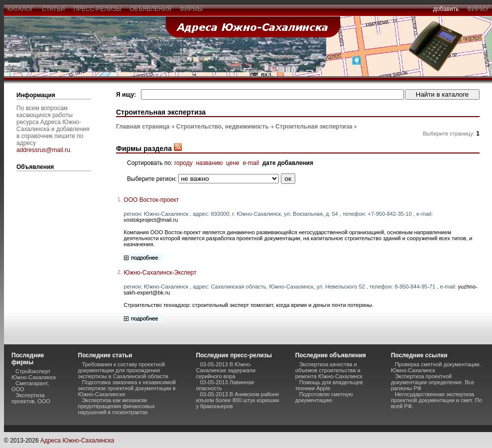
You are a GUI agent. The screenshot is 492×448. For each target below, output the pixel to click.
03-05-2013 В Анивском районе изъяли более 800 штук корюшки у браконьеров (237, 400)
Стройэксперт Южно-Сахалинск (34, 374)
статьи (54, 9)
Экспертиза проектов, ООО (31, 398)
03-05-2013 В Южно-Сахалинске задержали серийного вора (226, 370)
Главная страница (143, 127)
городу (184, 163)
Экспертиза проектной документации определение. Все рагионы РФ (432, 382)
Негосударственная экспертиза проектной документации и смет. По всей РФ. (436, 400)
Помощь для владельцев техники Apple (329, 385)
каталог (20, 9)
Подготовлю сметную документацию (324, 397)
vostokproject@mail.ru (151, 220)
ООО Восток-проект (151, 200)
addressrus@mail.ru (43, 150)
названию (209, 163)
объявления (150, 9)
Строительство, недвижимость (223, 127)
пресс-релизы (97, 9)
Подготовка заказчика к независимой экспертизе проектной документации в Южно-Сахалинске (127, 388)
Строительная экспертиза (314, 127)
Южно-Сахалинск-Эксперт (160, 273)
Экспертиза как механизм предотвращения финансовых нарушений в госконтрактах (117, 406)
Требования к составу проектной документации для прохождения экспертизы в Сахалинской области (123, 370)
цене (233, 163)
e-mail (251, 163)
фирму (478, 9)
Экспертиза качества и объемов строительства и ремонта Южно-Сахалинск (329, 370)
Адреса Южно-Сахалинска (77, 441)
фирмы (191, 9)
